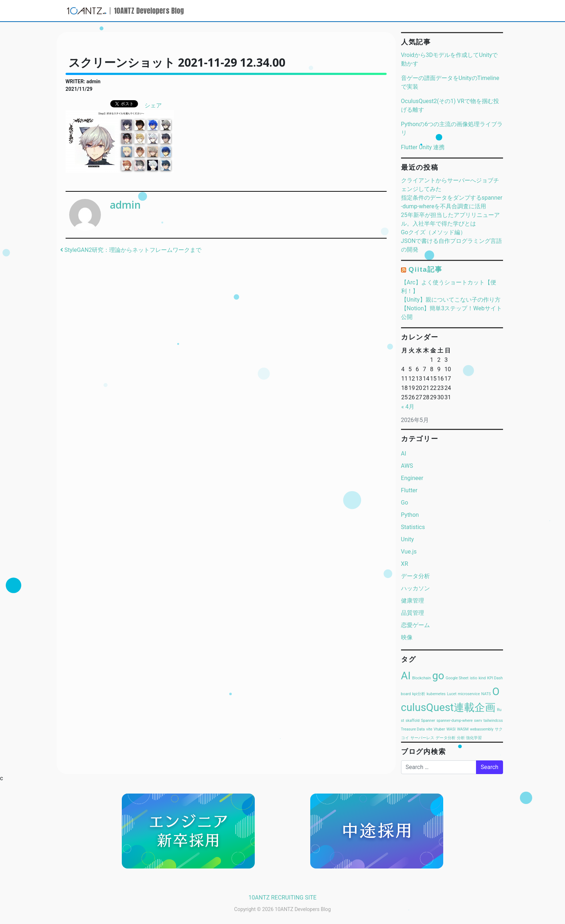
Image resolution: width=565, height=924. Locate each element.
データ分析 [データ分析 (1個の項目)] (446, 738)
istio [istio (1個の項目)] (473, 678)
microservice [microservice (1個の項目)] (469, 694)
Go (405, 503)
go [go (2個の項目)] (438, 676)
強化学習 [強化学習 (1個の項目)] (474, 738)
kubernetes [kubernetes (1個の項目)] (436, 694)
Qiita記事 (426, 269)
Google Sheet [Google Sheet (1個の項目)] (457, 678)
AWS (407, 466)
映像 (407, 637)
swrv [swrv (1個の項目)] (478, 721)
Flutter (409, 490)
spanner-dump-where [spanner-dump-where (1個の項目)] (454, 721)
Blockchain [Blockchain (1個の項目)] (422, 678)
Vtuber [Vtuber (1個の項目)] (439, 729)
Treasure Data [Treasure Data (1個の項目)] (413, 729)
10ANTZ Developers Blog (149, 11)
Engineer (412, 478)
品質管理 (413, 613)
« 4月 (408, 407)
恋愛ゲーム (415, 625)
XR (405, 564)
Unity (408, 539)
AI (404, 454)
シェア (153, 105)
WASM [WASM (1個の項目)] (463, 729)
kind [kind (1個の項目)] (482, 678)
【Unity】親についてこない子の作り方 (451, 300)
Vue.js (409, 552)
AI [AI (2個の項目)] (406, 676)
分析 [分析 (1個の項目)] (461, 738)
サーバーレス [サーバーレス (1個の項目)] (422, 738)
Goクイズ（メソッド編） (433, 232)
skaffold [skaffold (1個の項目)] (413, 721)
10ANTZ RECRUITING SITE (283, 898)
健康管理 (413, 601)
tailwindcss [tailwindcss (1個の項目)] (493, 721)
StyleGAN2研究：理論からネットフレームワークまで (131, 250)
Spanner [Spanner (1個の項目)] (428, 721)
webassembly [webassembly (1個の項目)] (482, 729)
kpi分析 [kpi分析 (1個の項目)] (419, 694)
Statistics (413, 527)
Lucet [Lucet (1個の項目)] (452, 694)
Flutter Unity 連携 (423, 147)
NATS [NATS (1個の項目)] (486, 694)
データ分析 (415, 576)
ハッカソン (415, 588)
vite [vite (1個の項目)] (429, 729)
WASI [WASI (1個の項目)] (451, 729)
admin (125, 205)
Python (410, 515)
